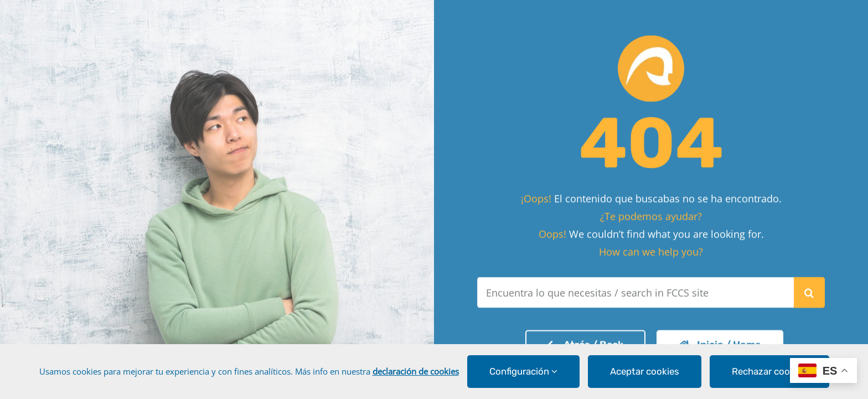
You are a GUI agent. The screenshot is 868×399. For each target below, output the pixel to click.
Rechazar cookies (769, 371)
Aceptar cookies (645, 371)
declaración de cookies (416, 371)
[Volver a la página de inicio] (585, 342)
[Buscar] (809, 290)
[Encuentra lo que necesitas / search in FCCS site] (635, 290)
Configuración (523, 371)
